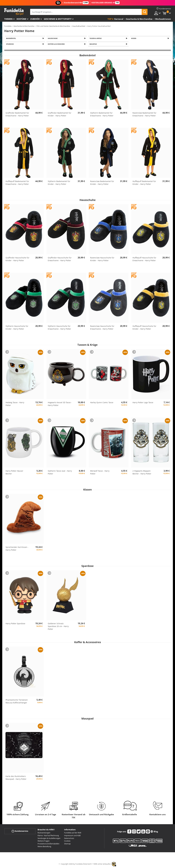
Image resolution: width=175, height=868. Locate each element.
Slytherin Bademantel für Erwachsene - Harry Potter (102, 115)
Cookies (67, 842)
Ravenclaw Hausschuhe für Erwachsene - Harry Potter (102, 328)
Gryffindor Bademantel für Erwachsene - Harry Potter (17, 115)
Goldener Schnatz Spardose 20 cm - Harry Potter (58, 627)
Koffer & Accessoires (57, 45)
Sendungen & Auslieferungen (49, 839)
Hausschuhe (53, 38)
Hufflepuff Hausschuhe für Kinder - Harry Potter (144, 328)
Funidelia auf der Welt (73, 833)
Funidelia (8, 26)
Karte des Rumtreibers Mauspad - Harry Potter (16, 778)
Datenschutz (69, 839)
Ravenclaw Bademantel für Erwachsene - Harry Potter (144, 115)
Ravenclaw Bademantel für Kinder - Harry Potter (102, 183)
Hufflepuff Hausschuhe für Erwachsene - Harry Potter (144, 260)
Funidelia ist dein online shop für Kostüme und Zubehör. (14, 12)
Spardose (10, 45)
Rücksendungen (44, 833)
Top (110, 19)
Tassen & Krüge (96, 38)
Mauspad (94, 45)
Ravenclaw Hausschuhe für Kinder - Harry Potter (102, 260)
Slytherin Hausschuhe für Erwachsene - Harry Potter (59, 328)
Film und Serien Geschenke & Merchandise (53, 26)
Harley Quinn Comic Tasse (102, 403)
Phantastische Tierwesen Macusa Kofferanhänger (17, 702)
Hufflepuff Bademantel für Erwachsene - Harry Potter (17, 183)
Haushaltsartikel (79, 26)
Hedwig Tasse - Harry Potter (15, 405)
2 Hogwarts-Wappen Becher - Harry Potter (142, 473)
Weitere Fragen (44, 842)
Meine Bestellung (44, 847)
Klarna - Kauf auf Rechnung (48, 836)
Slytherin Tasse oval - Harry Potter (60, 473)
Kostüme (21, 19)
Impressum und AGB (72, 836)
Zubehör (35, 19)
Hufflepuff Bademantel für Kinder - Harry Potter (144, 183)
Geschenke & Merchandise (24, 26)
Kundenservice (20, 832)
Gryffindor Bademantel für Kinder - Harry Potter (60, 115)
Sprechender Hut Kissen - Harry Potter (17, 549)
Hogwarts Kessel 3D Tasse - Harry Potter (60, 405)
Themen (8, 19)
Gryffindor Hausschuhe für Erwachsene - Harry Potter (60, 260)
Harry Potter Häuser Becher (14, 473)
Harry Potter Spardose (15, 624)
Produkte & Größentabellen (48, 844)
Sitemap (67, 844)
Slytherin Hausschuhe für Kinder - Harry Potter (17, 328)
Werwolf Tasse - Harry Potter (100, 473)
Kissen (134, 38)
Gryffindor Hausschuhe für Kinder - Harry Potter (17, 260)
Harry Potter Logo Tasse (143, 403)
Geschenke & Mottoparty (58, 19)
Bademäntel (12, 38)
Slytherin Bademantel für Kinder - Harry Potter (59, 183)
